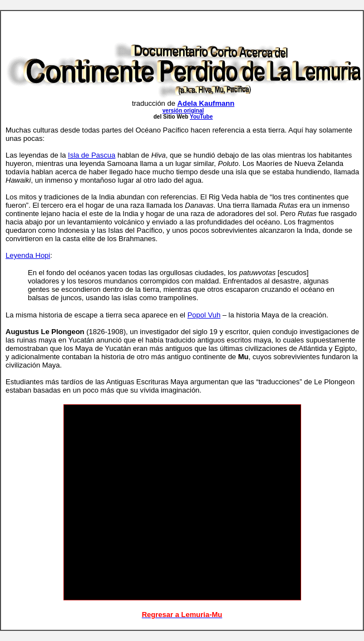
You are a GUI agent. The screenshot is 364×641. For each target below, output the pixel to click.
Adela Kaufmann (206, 103)
